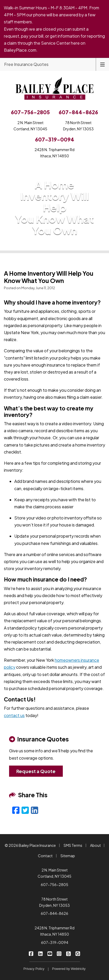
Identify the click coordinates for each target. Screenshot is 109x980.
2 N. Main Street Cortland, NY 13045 (55, 873)
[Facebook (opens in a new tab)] (16, 810)
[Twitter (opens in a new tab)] (25, 810)
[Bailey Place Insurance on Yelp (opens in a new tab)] (69, 953)
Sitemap (68, 856)
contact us (14, 715)
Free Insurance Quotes (26, 64)
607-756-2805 (55, 884)
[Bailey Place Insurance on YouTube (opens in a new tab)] (50, 953)
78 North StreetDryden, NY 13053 (78, 126)
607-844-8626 (55, 913)
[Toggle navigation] (103, 64)
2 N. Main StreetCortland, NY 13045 (30, 126)
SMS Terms (73, 845)
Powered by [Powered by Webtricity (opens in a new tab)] (69, 969)
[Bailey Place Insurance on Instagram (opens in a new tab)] (59, 953)
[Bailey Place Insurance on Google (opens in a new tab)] (78, 953)
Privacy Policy (34, 969)
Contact (45, 856)
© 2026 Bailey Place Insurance (30, 845)
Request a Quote (36, 771)
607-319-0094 (55, 942)
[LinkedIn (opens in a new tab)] (35, 810)
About (96, 845)
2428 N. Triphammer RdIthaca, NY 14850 (55, 153)
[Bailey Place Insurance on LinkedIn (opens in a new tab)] (41, 953)
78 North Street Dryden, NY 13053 (55, 902)
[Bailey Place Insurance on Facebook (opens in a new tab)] (31, 953)
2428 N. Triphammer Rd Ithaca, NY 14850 (55, 931)
